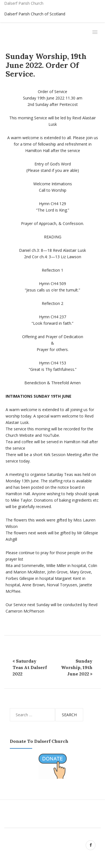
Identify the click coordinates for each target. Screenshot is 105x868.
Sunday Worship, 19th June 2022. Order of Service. (46, 65)
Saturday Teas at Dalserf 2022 (30, 667)
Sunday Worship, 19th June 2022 (77, 667)
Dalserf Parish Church (24, 3)
